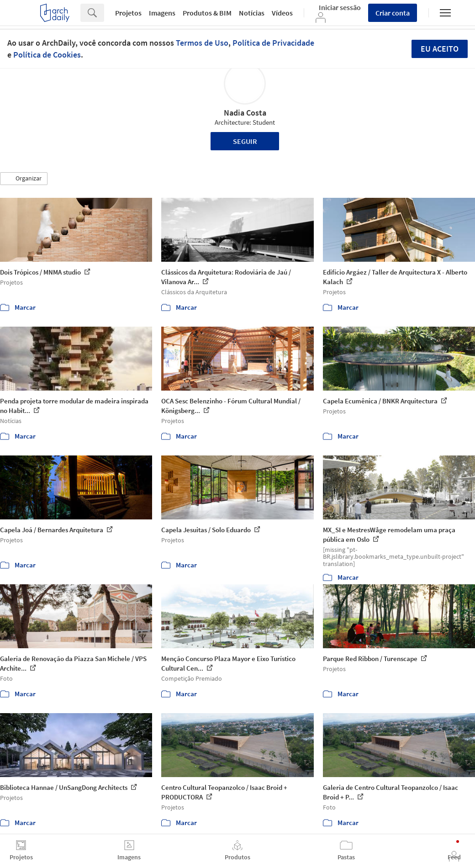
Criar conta (393, 13)
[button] (24, 179)
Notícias (252, 13)
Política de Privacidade (273, 43)
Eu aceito (440, 49)
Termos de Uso (202, 43)
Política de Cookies (47, 55)
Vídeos (282, 13)
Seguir (245, 141)
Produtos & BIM (207, 13)
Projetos (128, 13)
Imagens (162, 13)
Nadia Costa (245, 113)
